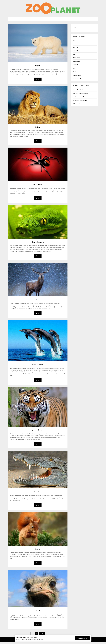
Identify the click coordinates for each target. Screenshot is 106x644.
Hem (45, 19)
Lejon (38, 127)
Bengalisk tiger (38, 431)
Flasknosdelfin (38, 366)
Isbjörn (38, 65)
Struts (38, 612)
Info (51, 19)
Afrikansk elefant (77, 75)
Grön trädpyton (38, 242)
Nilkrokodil (38, 493)
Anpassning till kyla (78, 79)
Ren (38, 300)
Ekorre (38, 551)
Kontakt (58, 19)
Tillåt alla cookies (82, 638)
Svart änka (38, 185)
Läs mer (38, 80)
